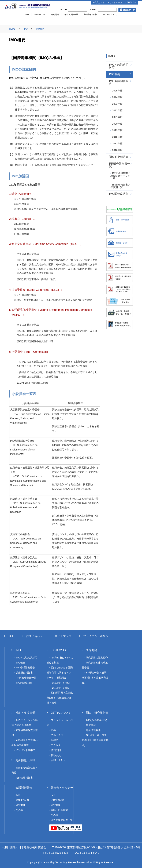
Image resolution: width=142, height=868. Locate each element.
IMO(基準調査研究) (96, 720)
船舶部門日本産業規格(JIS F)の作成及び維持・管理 (60, 698)
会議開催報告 (24, 788)
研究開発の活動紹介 (97, 658)
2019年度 (117, 130)
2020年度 (117, 124)
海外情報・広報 (90, 14)
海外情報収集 (93, 730)
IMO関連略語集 (119, 194)
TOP (11, 636)
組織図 (55, 740)
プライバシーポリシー (97, 636)
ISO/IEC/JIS (40, 14)
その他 (19, 810)
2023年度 (117, 104)
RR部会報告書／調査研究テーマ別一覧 (120, 176)
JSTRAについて (110, 14)
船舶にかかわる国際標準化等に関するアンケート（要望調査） (60, 673)
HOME (12, 29)
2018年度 (117, 137)
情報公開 (56, 750)
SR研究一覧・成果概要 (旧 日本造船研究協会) (95, 678)
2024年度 (117, 97)
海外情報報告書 (24, 778)
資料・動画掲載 (59, 810)
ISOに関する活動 (60, 683)
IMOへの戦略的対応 (119, 66)
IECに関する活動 (60, 688)
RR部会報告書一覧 (119, 165)
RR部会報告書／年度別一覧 (120, 186)
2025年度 (117, 91)
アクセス (56, 745)
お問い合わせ (34, 636)
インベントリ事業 (25, 750)
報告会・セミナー (62, 788)
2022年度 (117, 110)
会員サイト (100, 2)
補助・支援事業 (71, 14)
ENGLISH (131, 2)
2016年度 (117, 150)
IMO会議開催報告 (119, 82)
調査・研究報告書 (97, 713)
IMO (27, 14)
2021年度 (117, 117)
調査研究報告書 (119, 157)
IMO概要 (40, 29)
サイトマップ (116, 2)
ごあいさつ (57, 735)
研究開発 (55, 14)
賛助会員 (56, 755)
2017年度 (117, 144)
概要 (53, 730)
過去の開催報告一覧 (62, 820)
